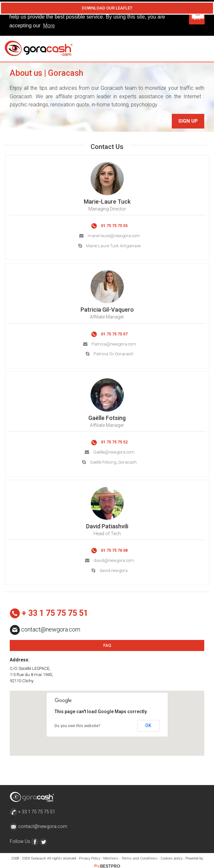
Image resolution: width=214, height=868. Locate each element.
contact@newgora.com (38, 826)
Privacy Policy (90, 858)
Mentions (111, 858)
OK (148, 725)
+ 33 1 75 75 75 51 (32, 811)
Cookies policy (171, 858)
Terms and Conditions (139, 858)
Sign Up (188, 121)
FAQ (107, 645)
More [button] (49, 26)
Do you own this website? (77, 726)
